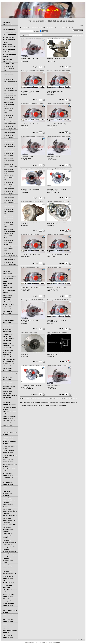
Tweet (81, 25)
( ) (38, 31)
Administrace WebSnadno (32, 642)
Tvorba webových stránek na (50, 642)
